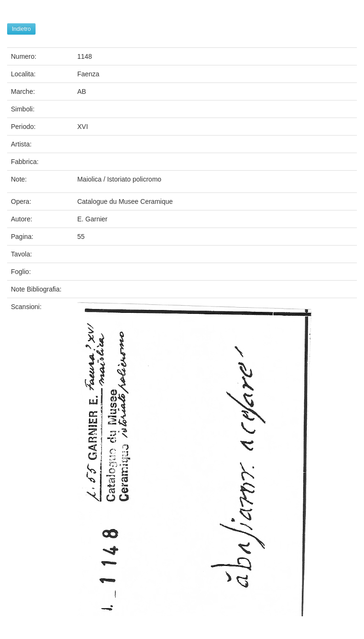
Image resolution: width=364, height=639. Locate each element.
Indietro (21, 29)
